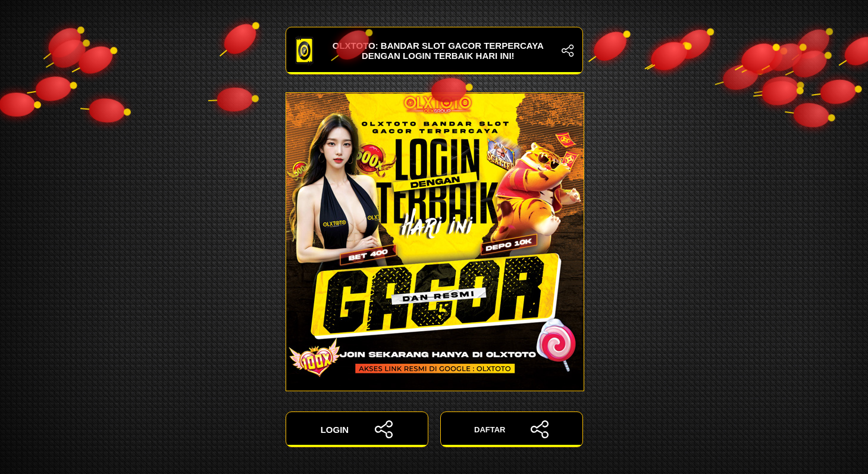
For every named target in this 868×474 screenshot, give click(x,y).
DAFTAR (511, 429)
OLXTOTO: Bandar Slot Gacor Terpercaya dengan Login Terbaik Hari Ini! (434, 51)
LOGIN (357, 429)
